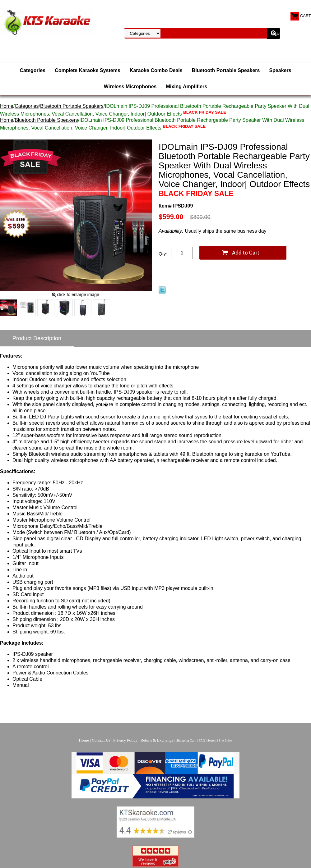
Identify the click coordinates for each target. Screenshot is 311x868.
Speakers (280, 70)
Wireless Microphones (130, 87)
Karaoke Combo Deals (156, 70)
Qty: (163, 254)
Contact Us (101, 740)
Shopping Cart (186, 740)
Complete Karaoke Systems (88, 70)
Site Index (225, 740)
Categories (32, 70)
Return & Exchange (157, 740)
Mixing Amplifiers (186, 87)
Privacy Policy (125, 740)
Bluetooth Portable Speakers (226, 70)
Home (7, 106)
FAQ (202, 740)
